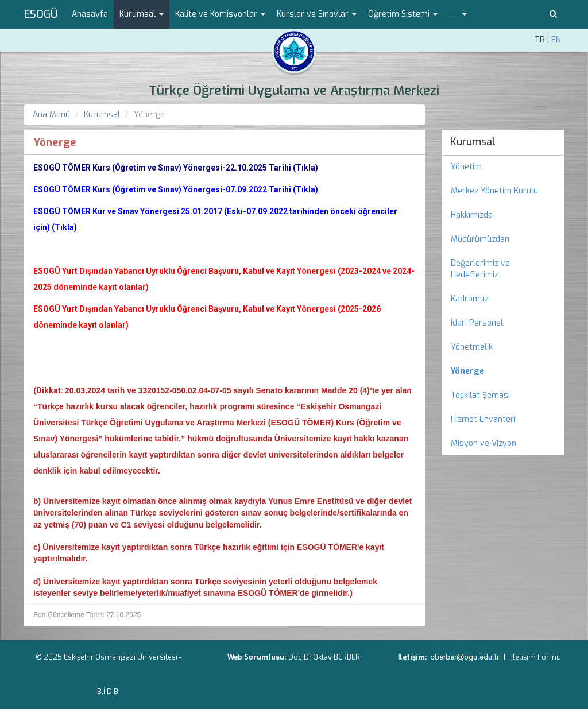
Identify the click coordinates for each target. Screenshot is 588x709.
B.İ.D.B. (109, 691)
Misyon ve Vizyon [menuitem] (483, 443)
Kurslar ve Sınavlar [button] (317, 14)
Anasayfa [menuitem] (90, 14)
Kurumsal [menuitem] (473, 142)
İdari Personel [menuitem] (477, 323)
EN (556, 40)
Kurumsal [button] (142, 14)
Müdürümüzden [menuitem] (480, 239)
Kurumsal (102, 115)
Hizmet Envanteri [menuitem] (483, 419)
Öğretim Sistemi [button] (403, 14)
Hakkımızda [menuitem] (472, 215)
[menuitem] (503, 371)
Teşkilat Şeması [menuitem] (480, 395)
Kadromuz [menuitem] (470, 299)
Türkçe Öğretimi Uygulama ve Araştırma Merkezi (294, 90)
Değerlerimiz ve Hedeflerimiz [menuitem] (480, 269)
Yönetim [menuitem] (466, 167)
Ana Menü (51, 115)
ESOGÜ (41, 14)
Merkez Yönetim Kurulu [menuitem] (494, 191)
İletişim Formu (536, 657)
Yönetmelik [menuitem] (472, 347)
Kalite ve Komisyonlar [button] (220, 14)
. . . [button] (458, 14)
